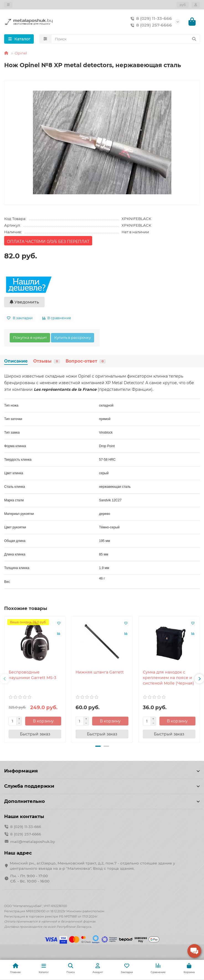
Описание (16, 361)
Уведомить (24, 302)
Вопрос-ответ (86, 361)
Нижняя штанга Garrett (100, 672)
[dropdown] (8, 5)
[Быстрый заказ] (35, 734)
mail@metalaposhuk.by (33, 842)
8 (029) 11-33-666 (150, 19)
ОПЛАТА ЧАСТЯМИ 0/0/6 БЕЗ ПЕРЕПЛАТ (48, 242)
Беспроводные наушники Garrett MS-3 (32, 675)
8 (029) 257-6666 (150, 25)
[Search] (126, 39)
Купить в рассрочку (73, 337)
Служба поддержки (102, 786)
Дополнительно (102, 801)
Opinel (21, 53)
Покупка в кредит (30, 337)
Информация (102, 771)
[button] (5, 679)
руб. (183, 5)
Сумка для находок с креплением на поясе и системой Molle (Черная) (168, 678)
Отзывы (47, 361)
